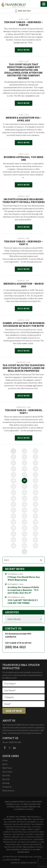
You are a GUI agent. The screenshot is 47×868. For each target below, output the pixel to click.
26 (35, 498)
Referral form (8, 791)
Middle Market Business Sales (18, 802)
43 (25, 534)
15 (13, 481)
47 (35, 540)
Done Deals (7, 772)
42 (13, 534)
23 (36, 492)
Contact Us (7, 787)
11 (35, 469)
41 (35, 528)
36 (13, 522)
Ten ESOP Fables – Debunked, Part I (24, 412)
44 (35, 534)
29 (35, 504)
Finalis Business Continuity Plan (21, 849)
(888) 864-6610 (24, 11)
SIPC (30, 819)
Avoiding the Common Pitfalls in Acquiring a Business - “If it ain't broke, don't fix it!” (23, 590)
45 (13, 540)
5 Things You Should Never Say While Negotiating (24, 578)
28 (24, 504)
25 (25, 498)
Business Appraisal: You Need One (24, 158)
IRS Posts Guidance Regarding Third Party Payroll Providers (23, 201)
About (5, 764)
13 (25, 475)
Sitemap (6, 783)
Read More (24, 50)
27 (13, 504)
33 (13, 516)
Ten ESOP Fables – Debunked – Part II (23, 243)
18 (13, 486)
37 (25, 522)
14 (35, 475)
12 (13, 475)
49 (24, 546)
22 (24, 492)
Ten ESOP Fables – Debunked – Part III (23, 24)
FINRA (25, 819)
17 (35, 481)
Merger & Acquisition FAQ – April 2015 (24, 119)
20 (35, 486)
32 (36, 510)
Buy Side (6, 779)
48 (13, 546)
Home (5, 760)
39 (13, 528)
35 (35, 516)
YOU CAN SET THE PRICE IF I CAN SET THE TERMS (23, 602)
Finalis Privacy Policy (33, 847)
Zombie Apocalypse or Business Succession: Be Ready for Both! (24, 324)
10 (24, 469)
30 (13, 510)
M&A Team (7, 768)
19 (24, 486)
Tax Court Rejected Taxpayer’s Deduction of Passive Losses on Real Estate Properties (23, 368)
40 (24, 528)
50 (36, 546)
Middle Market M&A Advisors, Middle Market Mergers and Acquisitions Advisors (24, 807)
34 (25, 516)
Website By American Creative (24, 863)
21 (13, 492)
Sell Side (6, 775)
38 (36, 522)
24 (13, 498)
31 (25, 510)
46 (24, 540)
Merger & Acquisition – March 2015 (24, 285)
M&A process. (11, 678)
